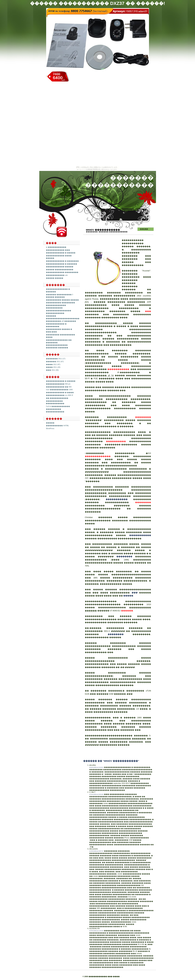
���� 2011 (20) (53, 367)
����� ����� (55, 278)
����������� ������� (128, 739)
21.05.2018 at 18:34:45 (96, 794)
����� (50, 423)
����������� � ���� (60, 392)
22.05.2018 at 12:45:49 (96, 931)
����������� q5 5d (99, 375)
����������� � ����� (61, 253)
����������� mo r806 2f (59, 395)
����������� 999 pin (58, 384)
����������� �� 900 (59, 387)
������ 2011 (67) (55, 361)
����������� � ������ (62, 264)
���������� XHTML (57, 426)
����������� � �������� (56, 325)
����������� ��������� (105, 493)
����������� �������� (62, 272)
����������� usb (57, 275)
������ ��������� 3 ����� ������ (59, 296)
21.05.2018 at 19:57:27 (96, 851)
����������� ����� (60, 267)
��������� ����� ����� (62, 300)
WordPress (50, 428)
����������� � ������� (62, 261)
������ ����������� (113, 232)
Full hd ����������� (58, 406)
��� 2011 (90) (52, 370)
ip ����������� (56, 247)
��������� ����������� (55, 410)
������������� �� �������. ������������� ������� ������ (59, 344)
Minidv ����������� (103, 230)
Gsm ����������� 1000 (59, 390)
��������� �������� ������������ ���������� (60, 305)
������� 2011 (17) (56, 359)
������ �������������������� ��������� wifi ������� (63, 318)
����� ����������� (60, 270)
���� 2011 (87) (53, 364)
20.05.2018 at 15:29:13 (96, 767)
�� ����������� (57, 398)
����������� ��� (58, 250)
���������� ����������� (55, 402)
